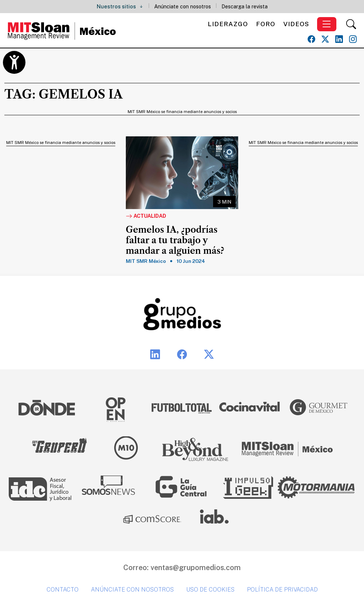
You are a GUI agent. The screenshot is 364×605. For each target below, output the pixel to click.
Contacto (63, 590)
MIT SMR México (146, 261)
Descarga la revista (245, 6)
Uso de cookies (210, 590)
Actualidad (146, 216)
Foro (266, 24)
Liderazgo (228, 24)
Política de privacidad (282, 590)
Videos (296, 24)
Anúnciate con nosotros (183, 6)
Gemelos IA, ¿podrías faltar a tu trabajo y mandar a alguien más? (175, 240)
